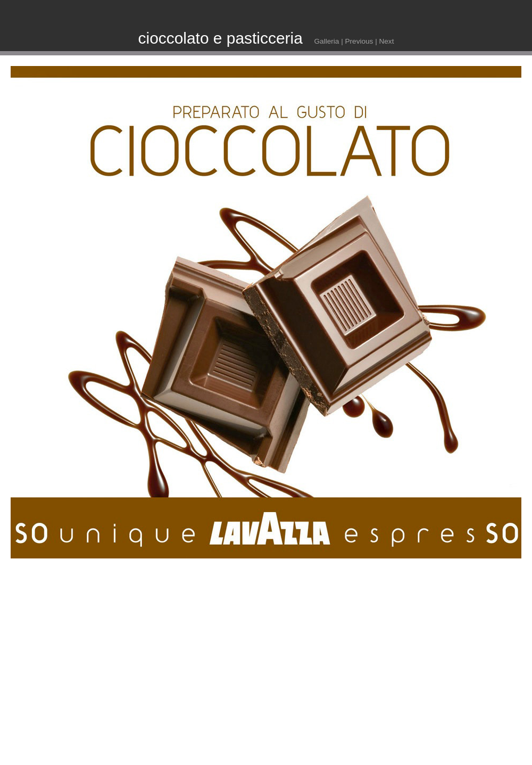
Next (386, 41)
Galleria (327, 41)
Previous (359, 41)
